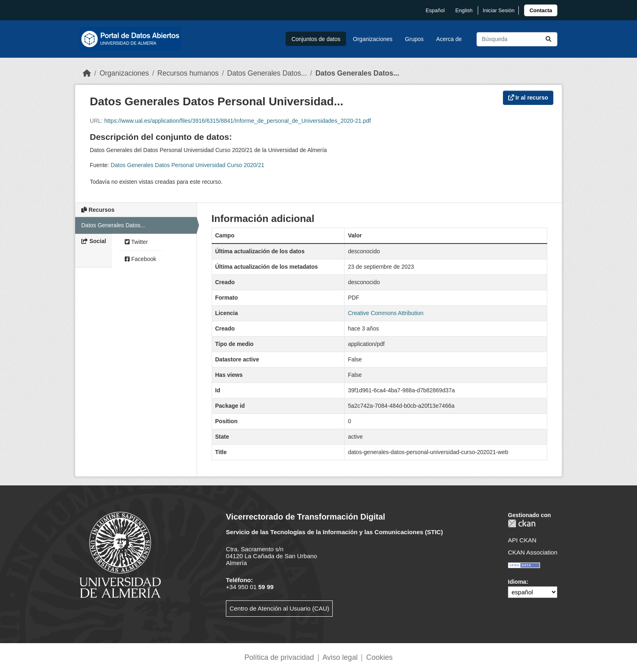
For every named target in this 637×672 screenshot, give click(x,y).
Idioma (517, 582)
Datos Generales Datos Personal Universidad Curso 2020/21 (187, 165)
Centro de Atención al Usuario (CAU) (279, 608)
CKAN (522, 523)
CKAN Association (533, 552)
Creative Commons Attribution (386, 313)
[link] (541, 10)
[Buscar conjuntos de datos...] (517, 39)
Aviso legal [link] (340, 657)
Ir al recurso (528, 98)
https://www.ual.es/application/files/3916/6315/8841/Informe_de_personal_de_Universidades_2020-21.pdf (238, 121)
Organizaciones (373, 39)
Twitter (136, 242)
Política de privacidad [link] (279, 657)
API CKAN (522, 540)
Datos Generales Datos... (267, 73)
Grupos (414, 39)
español (435, 10)
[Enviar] (548, 39)
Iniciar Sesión (498, 10)
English (464, 10)
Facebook (140, 259)
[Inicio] (87, 73)
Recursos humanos (188, 73)
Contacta (541, 10)
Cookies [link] (379, 657)
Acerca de (449, 39)
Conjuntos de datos (316, 39)
